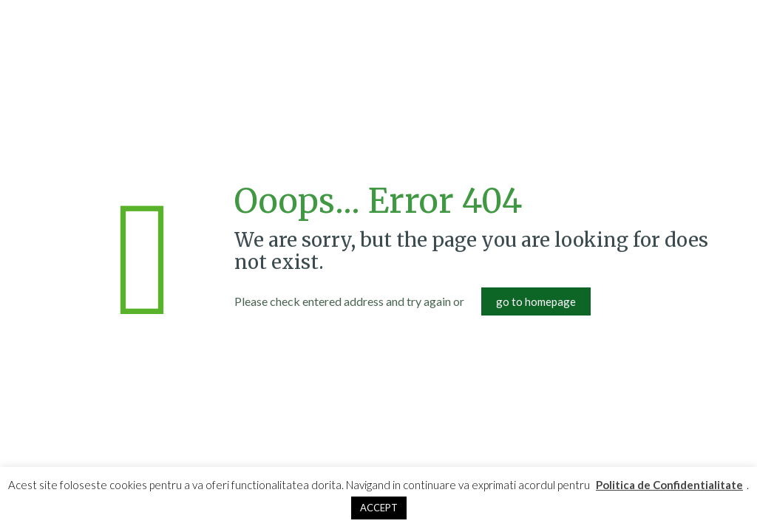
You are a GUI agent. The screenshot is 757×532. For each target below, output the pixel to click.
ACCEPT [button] (379, 508)
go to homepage (536, 301)
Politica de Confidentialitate (669, 485)
